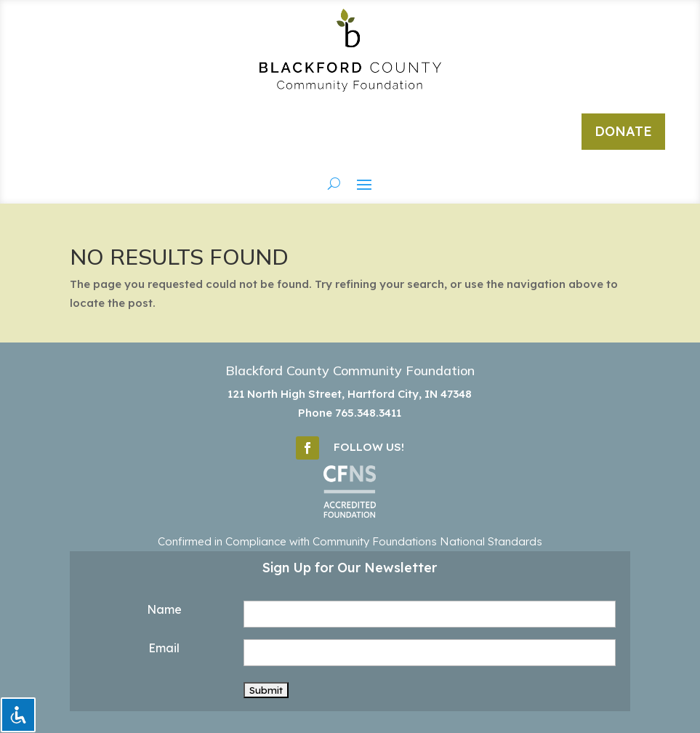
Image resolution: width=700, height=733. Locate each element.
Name (164, 609)
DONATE (623, 131)
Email (164, 648)
